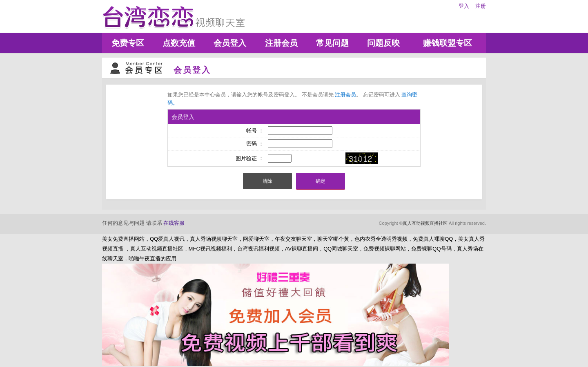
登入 (464, 6)
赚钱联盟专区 (448, 43)
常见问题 (332, 43)
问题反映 (383, 43)
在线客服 (174, 223)
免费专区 (128, 43)
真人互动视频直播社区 (425, 223)
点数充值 (179, 43)
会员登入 (230, 43)
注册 (481, 6)
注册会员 (281, 43)
